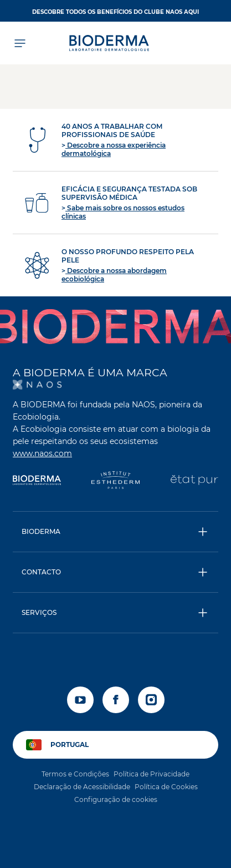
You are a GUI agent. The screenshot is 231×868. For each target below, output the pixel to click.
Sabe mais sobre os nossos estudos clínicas (123, 212)
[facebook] (116, 700)
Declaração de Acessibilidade (82, 787)
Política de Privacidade (152, 774)
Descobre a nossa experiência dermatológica (114, 149)
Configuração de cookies (116, 799)
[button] (115, 532)
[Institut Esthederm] (115, 481)
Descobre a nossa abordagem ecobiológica (114, 275)
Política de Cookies (166, 787)
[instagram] (151, 700)
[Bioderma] (37, 481)
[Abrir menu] (19, 43)
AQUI (191, 12)
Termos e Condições (75, 774)
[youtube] (80, 700)
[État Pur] (194, 481)
